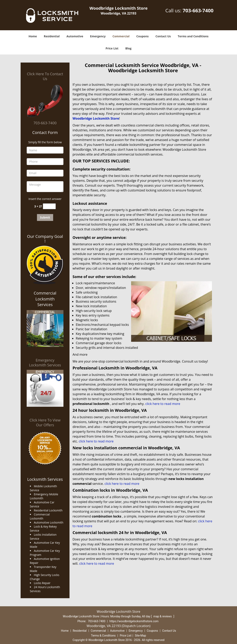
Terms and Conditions (193, 36)
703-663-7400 (198, 10)
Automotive (75, 36)
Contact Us (163, 36)
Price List (112, 48)
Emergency (98, 36)
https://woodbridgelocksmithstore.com (134, 621)
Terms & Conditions (103, 636)
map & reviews (163, 616)
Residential (52, 36)
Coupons (142, 36)
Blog (128, 48)
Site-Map (141, 636)
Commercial (121, 36)
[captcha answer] (49, 206)
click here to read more (163, 404)
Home (33, 36)
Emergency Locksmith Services (45, 363)
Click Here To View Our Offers (45, 422)
